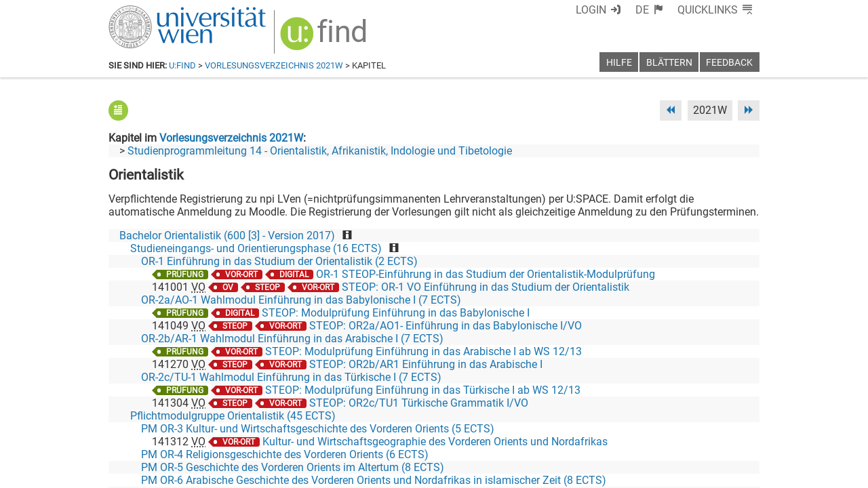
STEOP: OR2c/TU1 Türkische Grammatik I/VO (419, 403)
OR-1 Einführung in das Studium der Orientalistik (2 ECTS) (279, 261)
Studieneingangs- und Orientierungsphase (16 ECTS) (256, 248)
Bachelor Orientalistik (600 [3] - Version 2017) (227, 236)
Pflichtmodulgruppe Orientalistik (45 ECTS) (233, 416)
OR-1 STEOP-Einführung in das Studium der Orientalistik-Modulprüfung (486, 274)
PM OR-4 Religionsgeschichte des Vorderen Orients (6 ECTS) (285, 454)
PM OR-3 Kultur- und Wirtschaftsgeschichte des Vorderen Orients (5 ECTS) (318, 429)
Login (591, 10)
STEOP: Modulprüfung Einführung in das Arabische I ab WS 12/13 (423, 351)
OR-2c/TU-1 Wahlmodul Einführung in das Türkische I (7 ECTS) (291, 377)
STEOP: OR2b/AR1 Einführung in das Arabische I (426, 364)
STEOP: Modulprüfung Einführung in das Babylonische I (396, 313)
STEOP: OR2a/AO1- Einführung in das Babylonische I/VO (446, 326)
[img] (325, 38)
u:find (182, 65)
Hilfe (619, 63)
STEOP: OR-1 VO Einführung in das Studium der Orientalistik (486, 287)
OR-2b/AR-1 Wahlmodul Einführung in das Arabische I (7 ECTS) (292, 339)
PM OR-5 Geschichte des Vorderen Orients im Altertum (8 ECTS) (293, 467)
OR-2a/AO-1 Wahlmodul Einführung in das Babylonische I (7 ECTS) (301, 300)
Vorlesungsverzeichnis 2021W (274, 65)
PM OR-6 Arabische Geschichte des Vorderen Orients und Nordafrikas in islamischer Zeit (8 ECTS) (374, 480)
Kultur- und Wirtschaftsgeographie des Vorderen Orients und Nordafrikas (435, 442)
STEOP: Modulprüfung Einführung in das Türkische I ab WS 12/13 (423, 390)
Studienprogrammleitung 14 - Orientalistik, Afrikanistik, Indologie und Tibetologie (320, 151)
